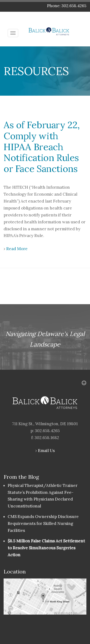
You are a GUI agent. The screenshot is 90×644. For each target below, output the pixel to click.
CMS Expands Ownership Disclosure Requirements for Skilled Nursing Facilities (43, 523)
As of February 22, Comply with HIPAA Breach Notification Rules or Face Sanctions (42, 147)
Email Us (46, 451)
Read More (17, 249)
